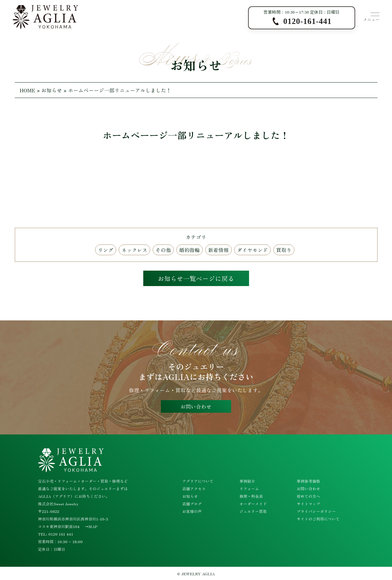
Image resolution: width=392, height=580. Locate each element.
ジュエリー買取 (253, 511)
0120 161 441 (61, 534)
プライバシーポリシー (316, 511)
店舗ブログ (192, 504)
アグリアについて (198, 481)
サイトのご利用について (318, 519)
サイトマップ (308, 504)
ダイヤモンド (253, 250)
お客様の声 (192, 511)
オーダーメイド (253, 504)
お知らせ (52, 90)
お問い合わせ (196, 407)
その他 (163, 250)
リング (106, 250)
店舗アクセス (194, 488)
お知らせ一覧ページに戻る (196, 278)
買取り (284, 250)
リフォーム (249, 488)
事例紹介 (247, 481)
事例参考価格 (308, 481)
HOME (28, 90)
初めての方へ (308, 496)
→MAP (91, 526)
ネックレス (134, 250)
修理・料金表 (251, 496)
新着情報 (219, 250)
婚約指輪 (190, 250)
